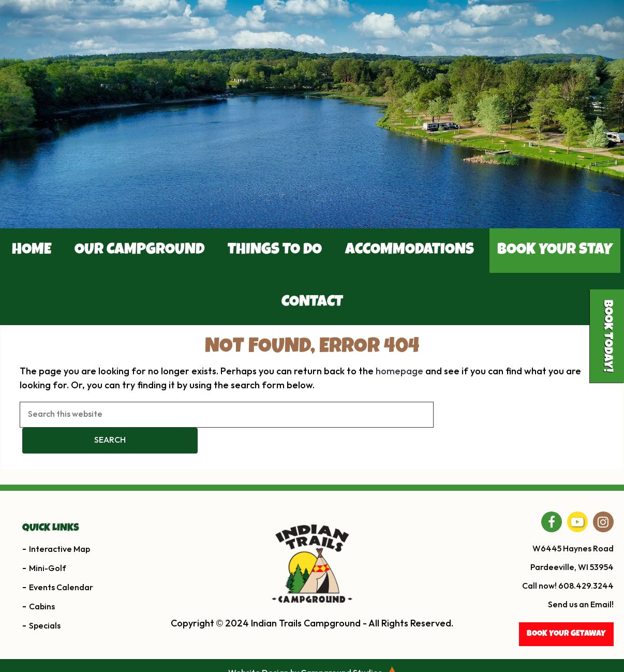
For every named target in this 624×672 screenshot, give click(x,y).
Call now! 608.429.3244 (568, 586)
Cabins (42, 607)
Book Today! (607, 336)
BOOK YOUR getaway (566, 634)
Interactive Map (60, 550)
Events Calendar (61, 588)
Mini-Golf (48, 569)
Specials (45, 626)
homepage (399, 371)
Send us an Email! (581, 605)
